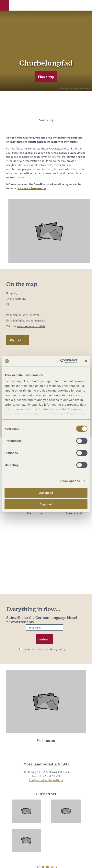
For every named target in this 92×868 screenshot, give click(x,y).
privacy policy (57, 649)
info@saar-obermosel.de (30, 321)
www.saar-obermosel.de (32, 188)
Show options (70, 481)
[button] (4, 5)
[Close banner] (86, 361)
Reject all (46, 504)
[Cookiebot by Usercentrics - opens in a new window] (60, 361)
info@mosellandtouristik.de (46, 780)
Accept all (46, 493)
